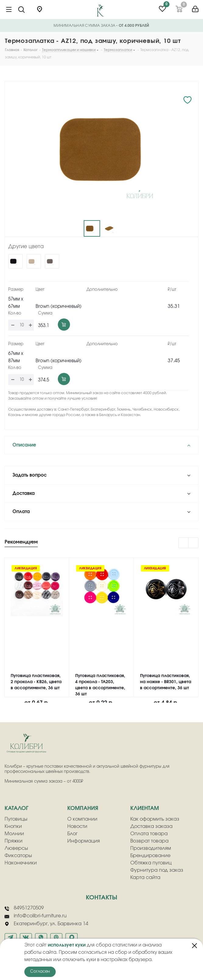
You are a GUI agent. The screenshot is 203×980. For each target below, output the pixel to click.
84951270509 (24, 908)
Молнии (14, 834)
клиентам (145, 808)
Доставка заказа (151, 826)
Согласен (40, 972)
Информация (84, 841)
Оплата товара (149, 834)
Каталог (16, 808)
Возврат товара (149, 841)
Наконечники (21, 863)
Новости (77, 826)
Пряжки (14, 841)
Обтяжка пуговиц (151, 863)
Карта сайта (145, 877)
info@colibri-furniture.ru (36, 916)
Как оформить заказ (155, 819)
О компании (82, 819)
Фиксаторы (18, 856)
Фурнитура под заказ (157, 870)
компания (83, 808)
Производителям (151, 848)
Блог (72, 834)
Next (193, 543)
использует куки (67, 945)
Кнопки (13, 826)
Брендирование (150, 856)
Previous (184, 543)
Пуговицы (16, 819)
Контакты (101, 898)
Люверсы (16, 848)
